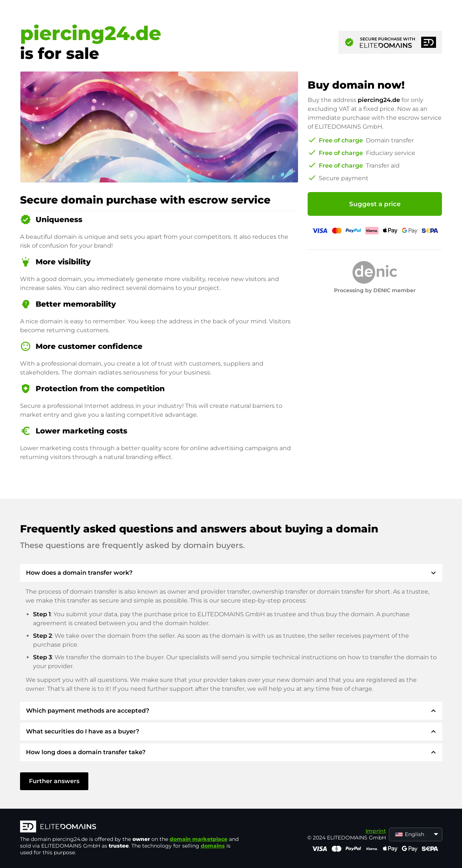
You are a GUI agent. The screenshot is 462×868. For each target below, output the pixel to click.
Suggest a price (375, 204)
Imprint (376, 831)
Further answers (54, 781)
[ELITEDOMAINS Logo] (131, 827)
